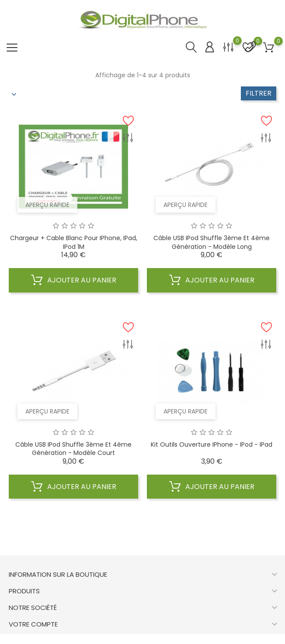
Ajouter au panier (74, 280)
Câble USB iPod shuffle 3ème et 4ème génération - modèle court (73, 449)
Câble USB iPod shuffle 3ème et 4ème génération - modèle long (212, 242)
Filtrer (259, 93)
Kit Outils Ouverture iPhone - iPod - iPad (212, 444)
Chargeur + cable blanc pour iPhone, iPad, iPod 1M (74, 242)
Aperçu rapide (47, 205)
